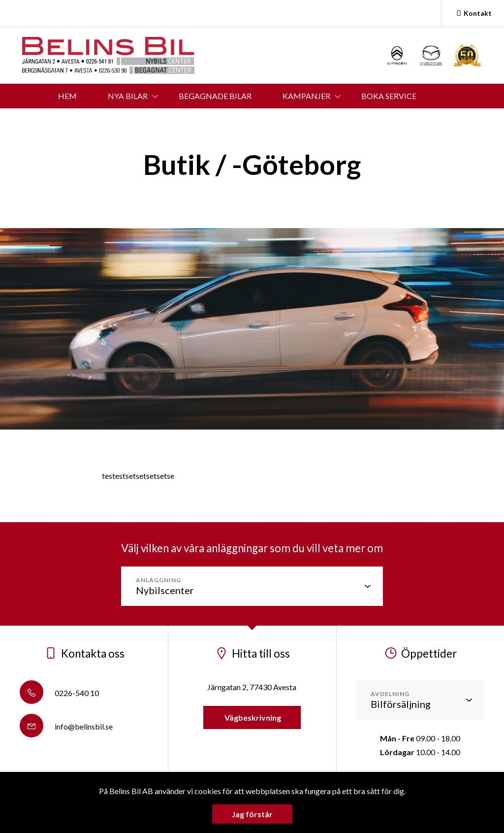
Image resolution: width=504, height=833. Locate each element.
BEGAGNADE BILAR (215, 96)
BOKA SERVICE (389, 96)
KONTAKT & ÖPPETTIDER (251, 120)
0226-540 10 (59, 693)
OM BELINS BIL (359, 120)
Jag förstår (252, 814)
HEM (67, 96)
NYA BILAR (128, 96)
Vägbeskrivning (252, 717)
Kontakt (473, 13)
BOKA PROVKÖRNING (130, 120)
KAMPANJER (306, 96)
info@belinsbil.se (66, 726)
